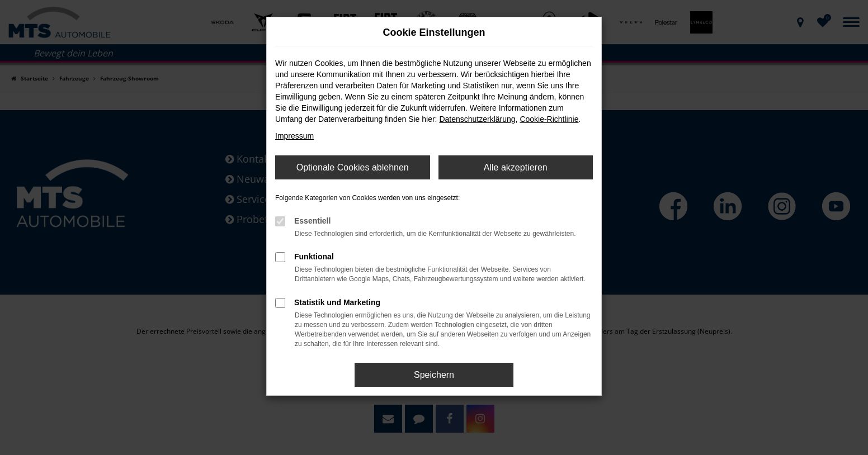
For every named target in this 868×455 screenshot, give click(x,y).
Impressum (294, 136)
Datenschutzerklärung (477, 119)
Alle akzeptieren (516, 167)
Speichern (434, 375)
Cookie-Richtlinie (549, 119)
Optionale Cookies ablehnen (353, 167)
